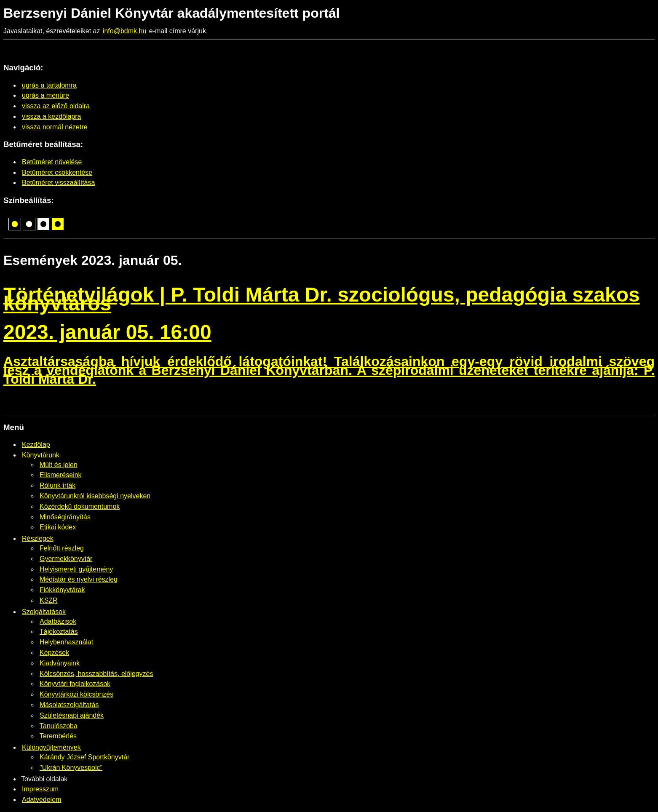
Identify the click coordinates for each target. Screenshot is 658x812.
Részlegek (38, 538)
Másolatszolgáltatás (69, 705)
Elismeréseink (61, 475)
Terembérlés (58, 736)
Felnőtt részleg (62, 548)
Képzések (54, 653)
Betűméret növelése (52, 162)
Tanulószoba (59, 726)
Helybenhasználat (66, 642)
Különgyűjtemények (51, 747)
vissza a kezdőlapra (52, 116)
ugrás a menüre (45, 95)
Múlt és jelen (59, 465)
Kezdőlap (36, 445)
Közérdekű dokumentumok (80, 506)
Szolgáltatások (44, 612)
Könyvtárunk (41, 455)
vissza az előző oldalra (56, 106)
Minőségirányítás (65, 517)
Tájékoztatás (59, 632)
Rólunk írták (58, 485)
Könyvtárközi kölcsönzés (76, 694)
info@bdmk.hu (124, 31)
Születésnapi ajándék (72, 715)
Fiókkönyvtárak (62, 590)
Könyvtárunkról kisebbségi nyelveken (95, 496)
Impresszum (40, 789)
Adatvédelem (41, 800)
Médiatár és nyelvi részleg (79, 579)
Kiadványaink (60, 663)
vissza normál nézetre (55, 127)
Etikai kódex (58, 527)
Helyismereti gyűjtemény (76, 569)
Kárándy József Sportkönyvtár (84, 757)
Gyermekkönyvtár (66, 559)
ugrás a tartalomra (49, 85)
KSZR (49, 600)
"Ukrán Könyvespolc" (71, 768)
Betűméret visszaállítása (58, 183)
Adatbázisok (58, 621)
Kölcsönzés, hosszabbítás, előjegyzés (96, 674)
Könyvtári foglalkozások (75, 684)
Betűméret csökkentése (57, 172)
